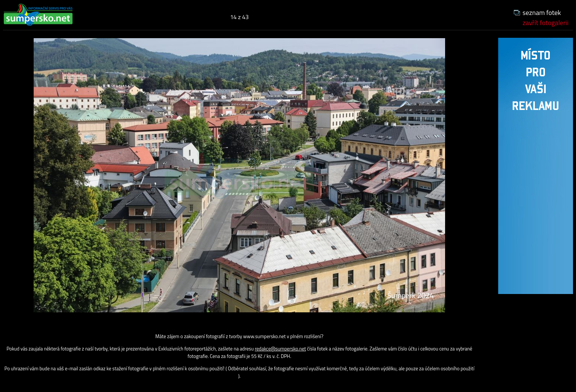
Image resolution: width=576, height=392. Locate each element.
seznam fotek (542, 13)
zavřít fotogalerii (546, 23)
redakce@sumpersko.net (280, 349)
